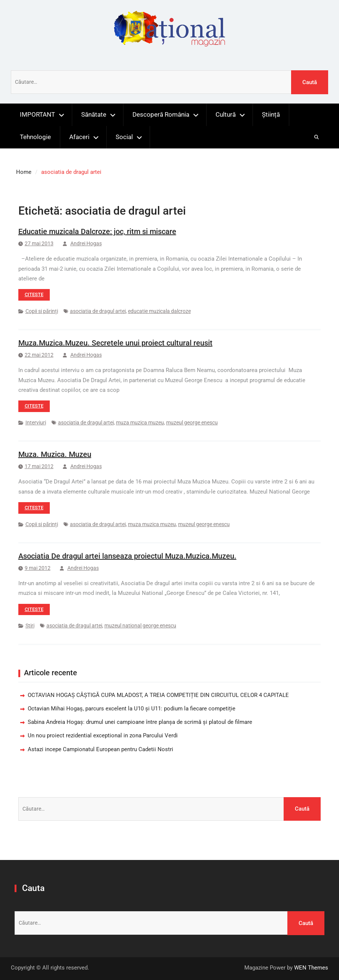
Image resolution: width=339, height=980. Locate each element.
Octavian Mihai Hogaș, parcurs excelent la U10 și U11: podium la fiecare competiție (132, 709)
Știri (30, 626)
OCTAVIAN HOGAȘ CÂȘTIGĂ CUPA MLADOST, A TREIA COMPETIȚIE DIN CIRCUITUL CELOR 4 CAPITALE (158, 695)
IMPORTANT (37, 114)
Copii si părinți (42, 311)
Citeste (34, 294)
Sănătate (94, 114)
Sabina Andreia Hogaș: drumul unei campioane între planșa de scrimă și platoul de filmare (140, 722)
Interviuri (36, 423)
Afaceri (79, 137)
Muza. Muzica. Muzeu (55, 454)
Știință (271, 114)
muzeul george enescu (192, 423)
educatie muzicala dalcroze (159, 311)
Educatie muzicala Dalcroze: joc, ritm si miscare (97, 231)
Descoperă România (161, 114)
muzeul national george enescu (140, 626)
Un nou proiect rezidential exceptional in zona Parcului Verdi (103, 735)
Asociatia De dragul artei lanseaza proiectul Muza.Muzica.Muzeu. (127, 556)
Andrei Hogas (86, 243)
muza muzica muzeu (140, 423)
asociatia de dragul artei (98, 311)
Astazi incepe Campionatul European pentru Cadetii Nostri (100, 749)
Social (124, 137)
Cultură (226, 114)
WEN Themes (311, 968)
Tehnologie (35, 137)
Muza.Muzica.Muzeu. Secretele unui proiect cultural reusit (115, 343)
